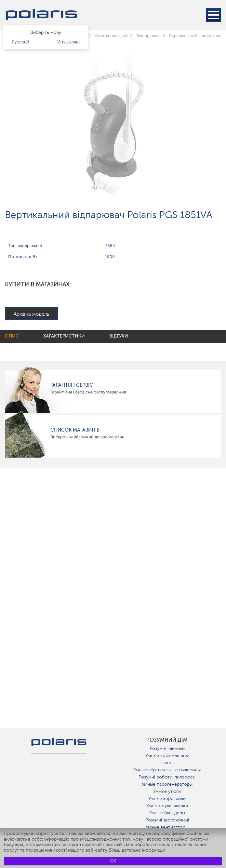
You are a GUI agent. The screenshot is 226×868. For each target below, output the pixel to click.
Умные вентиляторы (167, 827)
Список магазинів (75, 430)
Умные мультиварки (167, 806)
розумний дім (167, 740)
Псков (167, 763)
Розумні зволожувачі (167, 820)
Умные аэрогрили (167, 799)
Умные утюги (167, 791)
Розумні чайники (167, 748)
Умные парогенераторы (167, 784)
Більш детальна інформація (137, 850)
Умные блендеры (167, 813)
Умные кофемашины (167, 756)
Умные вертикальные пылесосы (167, 770)
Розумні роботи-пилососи (167, 777)
